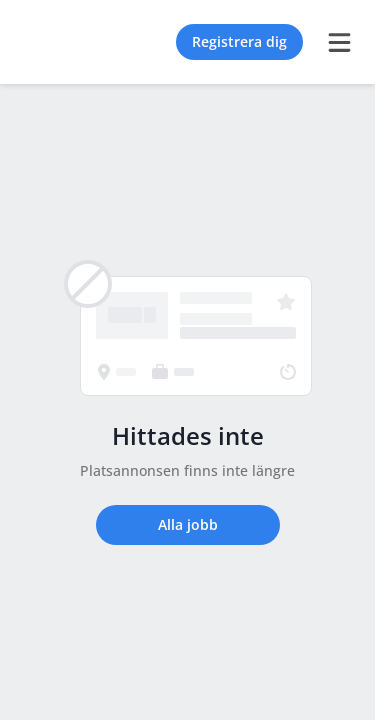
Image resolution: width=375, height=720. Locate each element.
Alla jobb (188, 524)
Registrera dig (239, 41)
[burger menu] (339, 42)
